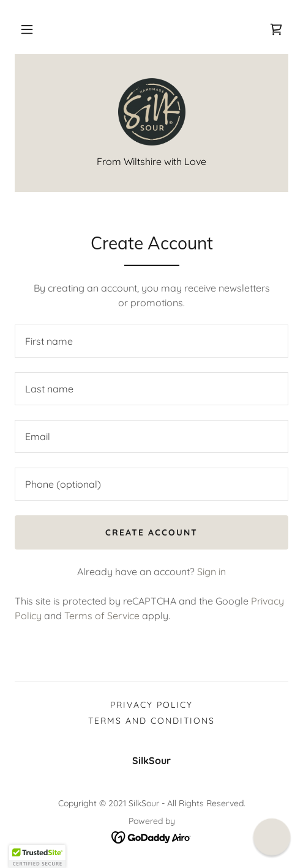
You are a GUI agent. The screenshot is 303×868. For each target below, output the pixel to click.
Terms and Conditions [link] (151, 721)
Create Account (151, 532)
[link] (276, 29)
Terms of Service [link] (102, 616)
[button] (27, 29)
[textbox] (151, 341)
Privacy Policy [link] (151, 705)
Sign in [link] (211, 572)
